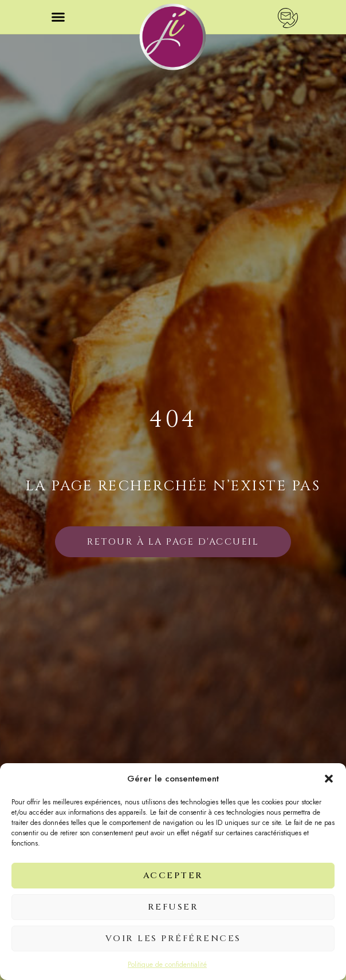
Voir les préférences (173, 939)
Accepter (173, 876)
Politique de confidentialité (167, 965)
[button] (329, 779)
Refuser (173, 907)
